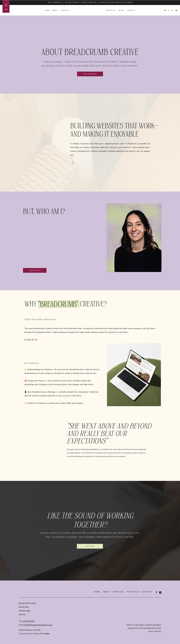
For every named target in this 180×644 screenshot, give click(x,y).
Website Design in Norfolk (30, 630)
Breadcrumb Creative (28, 603)
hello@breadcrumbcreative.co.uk (38, 625)
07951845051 (29, 621)
